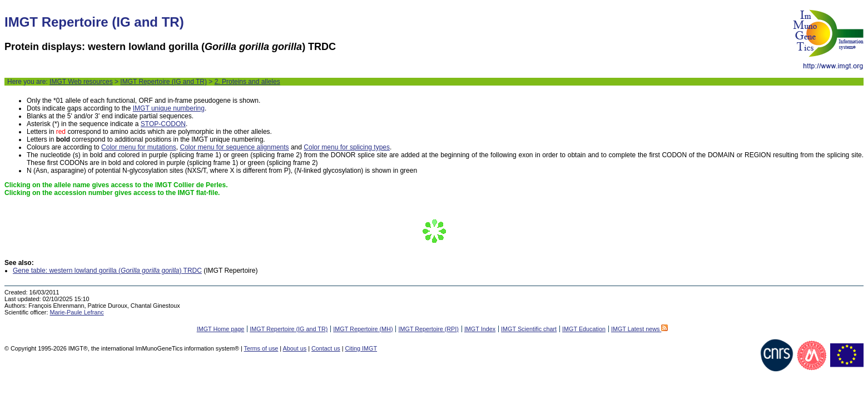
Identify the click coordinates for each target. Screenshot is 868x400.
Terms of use (261, 348)
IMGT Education (584, 329)
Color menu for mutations (139, 147)
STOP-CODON (163, 124)
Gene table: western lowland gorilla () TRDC (107, 271)
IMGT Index (480, 329)
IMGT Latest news (639, 329)
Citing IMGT (361, 348)
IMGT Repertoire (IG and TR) (163, 82)
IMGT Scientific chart (529, 329)
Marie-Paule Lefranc (76, 312)
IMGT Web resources (81, 82)
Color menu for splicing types (347, 147)
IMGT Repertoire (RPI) (428, 329)
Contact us (326, 348)
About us (295, 348)
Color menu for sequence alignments (234, 147)
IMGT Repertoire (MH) (363, 329)
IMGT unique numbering (169, 108)
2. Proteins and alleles (247, 82)
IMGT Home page (221, 329)
